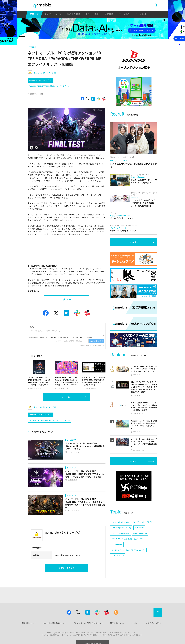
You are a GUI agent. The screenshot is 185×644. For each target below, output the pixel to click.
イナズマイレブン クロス (120, 522)
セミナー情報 (92, 14)
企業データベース (53, 14)
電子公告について (117, 623)
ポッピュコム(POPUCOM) (120, 533)
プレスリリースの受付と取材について (88, 623)
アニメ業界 (124, 14)
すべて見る (67, 397)
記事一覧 (34, 14)
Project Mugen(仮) (140, 533)
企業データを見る (67, 568)
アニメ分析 (141, 14)
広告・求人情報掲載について (55, 623)
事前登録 (33, 47)
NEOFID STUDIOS (118, 556)
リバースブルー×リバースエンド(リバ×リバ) (127, 539)
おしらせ (135, 623)
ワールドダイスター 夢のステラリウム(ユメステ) (128, 550)
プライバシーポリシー (154, 623)
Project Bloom (117, 544)
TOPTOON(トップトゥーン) (121, 528)
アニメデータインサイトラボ (142, 522)
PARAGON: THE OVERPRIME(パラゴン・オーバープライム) (49, 86)
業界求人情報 (74, 14)
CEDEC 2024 (139, 528)
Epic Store (67, 299)
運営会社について (29, 623)
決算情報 (109, 14)
